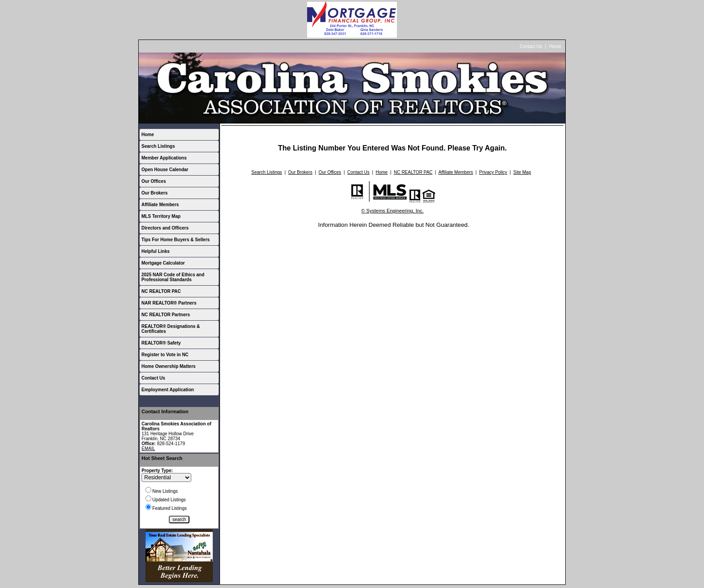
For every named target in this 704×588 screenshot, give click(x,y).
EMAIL (148, 449)
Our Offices (154, 181)
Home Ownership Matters (169, 366)
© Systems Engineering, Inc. (393, 211)
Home (555, 46)
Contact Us (531, 46)
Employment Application (168, 390)
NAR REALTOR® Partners (169, 303)
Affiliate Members (160, 205)
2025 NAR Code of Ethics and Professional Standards (173, 277)
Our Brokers (154, 193)
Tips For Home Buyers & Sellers (176, 240)
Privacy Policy (493, 172)
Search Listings (158, 146)
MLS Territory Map (161, 216)
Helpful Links (156, 251)
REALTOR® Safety (161, 343)
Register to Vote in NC (165, 355)
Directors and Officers (165, 228)
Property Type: (157, 471)
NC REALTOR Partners (166, 315)
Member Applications (164, 158)
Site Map (522, 172)
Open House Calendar (165, 170)
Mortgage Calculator (163, 263)
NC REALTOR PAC (161, 291)
